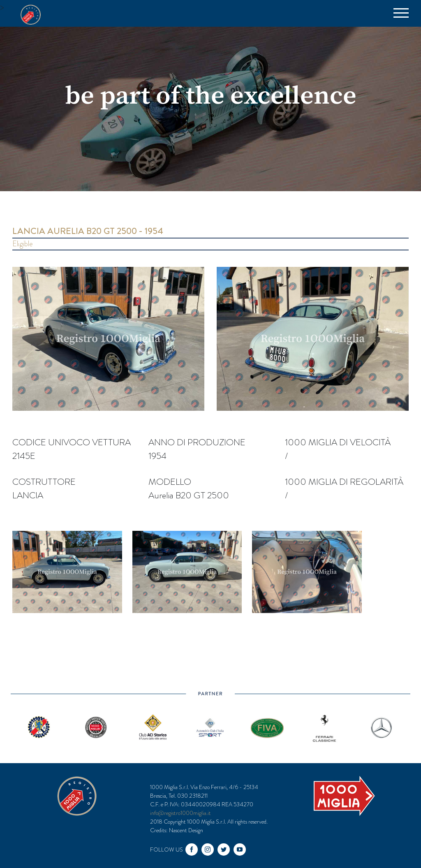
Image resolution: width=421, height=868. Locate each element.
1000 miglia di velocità (338, 442)
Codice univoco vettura (72, 442)
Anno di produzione (197, 442)
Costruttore (44, 482)
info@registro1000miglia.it (180, 813)
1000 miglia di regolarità (344, 482)
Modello (170, 482)
